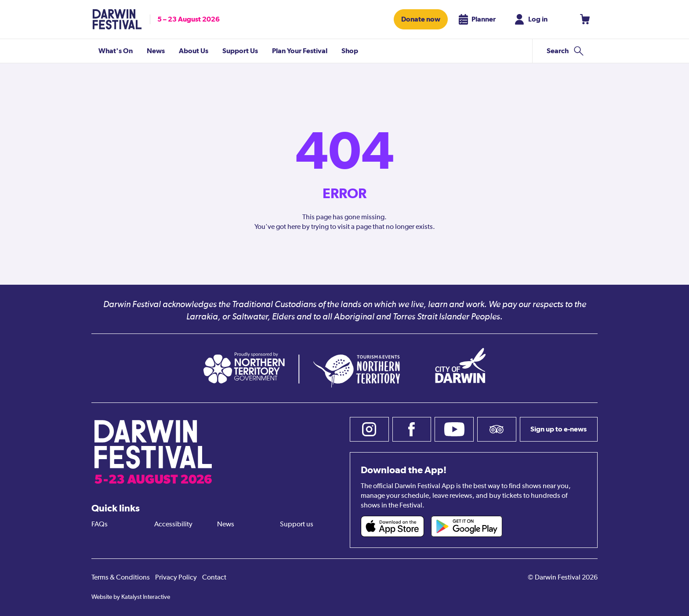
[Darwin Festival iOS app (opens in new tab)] (392, 526)
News (226, 525)
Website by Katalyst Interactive (131, 597)
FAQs (100, 525)
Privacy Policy (176, 578)
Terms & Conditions (121, 578)
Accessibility (173, 525)
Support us (297, 525)
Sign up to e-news (558, 429)
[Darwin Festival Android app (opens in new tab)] (467, 526)
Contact (214, 578)
